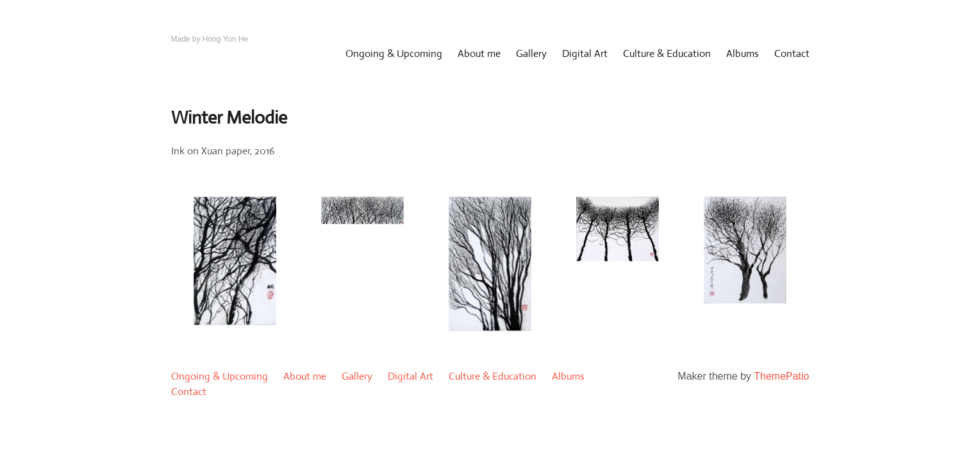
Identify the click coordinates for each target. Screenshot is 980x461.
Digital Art (585, 53)
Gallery (531, 53)
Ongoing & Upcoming (394, 53)
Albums (743, 53)
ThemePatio (781, 376)
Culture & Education (667, 53)
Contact (792, 53)
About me (479, 53)
